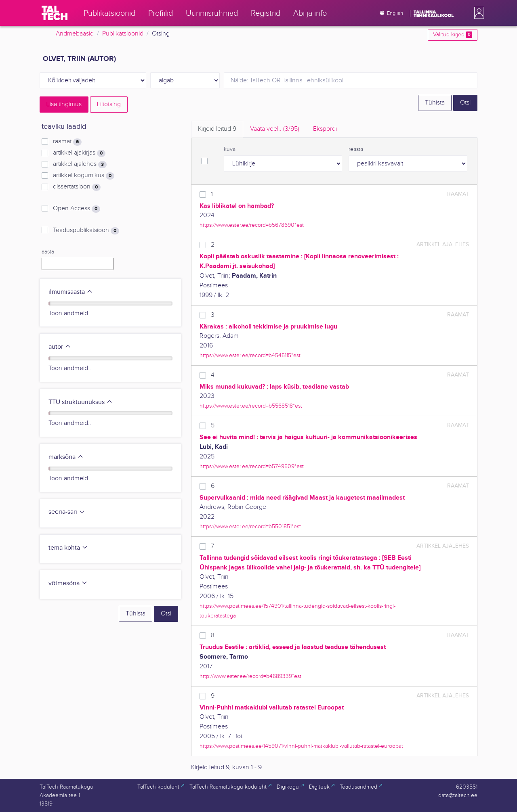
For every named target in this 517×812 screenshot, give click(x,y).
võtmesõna (68, 583)
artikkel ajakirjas (79, 153)
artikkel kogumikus (84, 176)
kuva (230, 149)
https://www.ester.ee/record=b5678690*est (252, 225)
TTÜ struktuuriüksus (81, 402)
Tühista (435, 103)
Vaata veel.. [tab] (275, 129)
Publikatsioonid (123, 34)
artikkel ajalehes (80, 164)
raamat (67, 142)
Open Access (77, 209)
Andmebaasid (75, 34)
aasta (48, 252)
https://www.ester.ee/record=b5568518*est (251, 406)
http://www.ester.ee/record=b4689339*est (250, 676)
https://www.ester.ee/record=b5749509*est (252, 466)
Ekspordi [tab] (325, 129)
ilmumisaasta (71, 292)
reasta (356, 149)
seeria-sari (67, 512)
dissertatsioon (77, 187)
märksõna (66, 457)
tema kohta (68, 548)
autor (60, 347)
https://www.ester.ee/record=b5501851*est (250, 526)
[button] (477, 13)
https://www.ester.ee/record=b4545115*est (250, 355)
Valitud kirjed (453, 35)
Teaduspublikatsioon (86, 230)
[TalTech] (55, 13)
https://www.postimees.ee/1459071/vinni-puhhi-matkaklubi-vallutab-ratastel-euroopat (301, 746)
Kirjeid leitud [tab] (217, 129)
